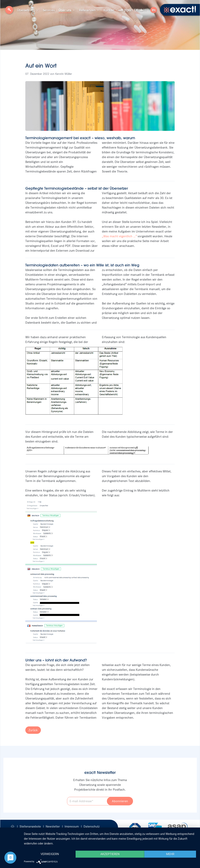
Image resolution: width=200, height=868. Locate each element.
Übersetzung (26, 10)
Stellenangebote (31, 827)
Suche (9, 11)
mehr (170, 854)
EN (154, 10)
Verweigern (50, 854)
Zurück (33, 730)
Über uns (65, 10)
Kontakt (109, 10)
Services (49, 10)
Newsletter (53, 827)
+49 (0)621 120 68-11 (132, 10)
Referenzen (87, 10)
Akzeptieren (110, 854)
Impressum (72, 827)
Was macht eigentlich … (119, 236)
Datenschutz (92, 827)
